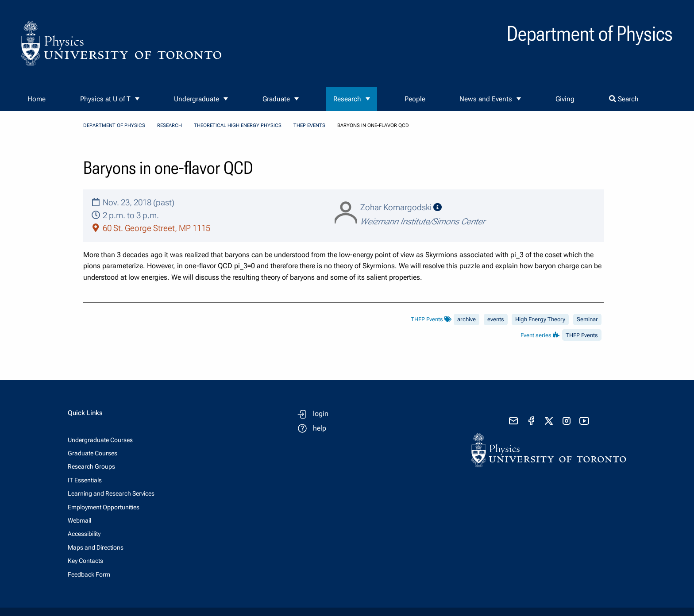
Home (37, 99)
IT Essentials (85, 480)
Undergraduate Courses (100, 440)
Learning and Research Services (111, 493)
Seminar (587, 319)
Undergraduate (197, 99)
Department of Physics (114, 125)
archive (467, 319)
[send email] (513, 421)
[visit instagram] (567, 421)
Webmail (79, 520)
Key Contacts (85, 561)
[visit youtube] (584, 421)
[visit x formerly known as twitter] (549, 421)
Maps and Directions (96, 547)
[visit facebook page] (531, 421)
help (320, 428)
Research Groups (91, 466)
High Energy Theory (540, 319)
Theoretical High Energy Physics (238, 125)
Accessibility (84, 534)
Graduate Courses (93, 453)
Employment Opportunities (104, 507)
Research (347, 99)
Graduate (276, 99)
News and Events (486, 99)
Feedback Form (89, 574)
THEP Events (309, 125)
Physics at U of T (105, 99)
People (415, 99)
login (321, 414)
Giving (565, 99)
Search (624, 99)
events (496, 319)
